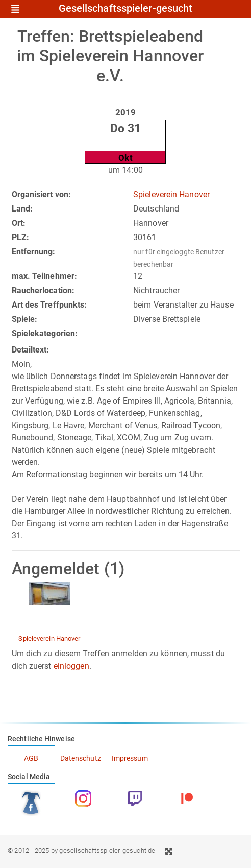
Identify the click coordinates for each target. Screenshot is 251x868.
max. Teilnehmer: (45, 276)
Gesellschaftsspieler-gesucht (126, 9)
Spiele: (25, 319)
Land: (22, 209)
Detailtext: (31, 350)
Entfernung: (34, 252)
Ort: (19, 223)
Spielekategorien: (45, 333)
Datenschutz (81, 758)
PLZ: (20, 237)
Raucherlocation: (43, 290)
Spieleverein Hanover (171, 194)
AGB (31, 758)
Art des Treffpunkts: (49, 305)
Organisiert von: (42, 194)
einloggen (71, 666)
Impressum (130, 758)
